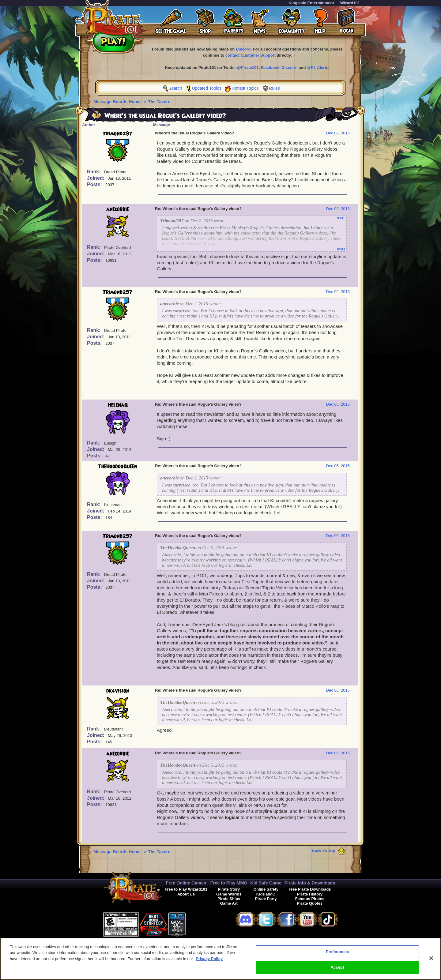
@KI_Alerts (318, 68)
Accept (337, 973)
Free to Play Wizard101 (186, 889)
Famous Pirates (310, 899)
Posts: (95, 184)
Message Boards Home (118, 102)
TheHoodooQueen (118, 467)
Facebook (270, 68)
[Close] (431, 964)
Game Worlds (229, 894)
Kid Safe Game (266, 883)
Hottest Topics (245, 88)
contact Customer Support (251, 55)
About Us (186, 894)
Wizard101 (350, 3)
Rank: (94, 172)
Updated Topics (206, 88)
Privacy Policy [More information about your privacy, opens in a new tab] (209, 964)
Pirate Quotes (310, 903)
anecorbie (118, 209)
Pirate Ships (229, 899)
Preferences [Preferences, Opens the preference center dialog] (337, 957)
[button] (201, 924)
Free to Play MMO (229, 883)
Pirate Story (229, 889)
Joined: (96, 178)
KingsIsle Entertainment (311, 3)
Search (175, 88)
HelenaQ (118, 405)
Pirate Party (266, 899)
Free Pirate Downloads (310, 889)
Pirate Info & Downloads (310, 883)
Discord (243, 49)
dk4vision (118, 691)
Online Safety (266, 889)
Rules (274, 88)
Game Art (229, 903)
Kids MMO (266, 894)
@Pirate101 (248, 68)
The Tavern (159, 102)
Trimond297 (118, 134)
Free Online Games (186, 883)
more (341, 218)
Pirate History (310, 894)
